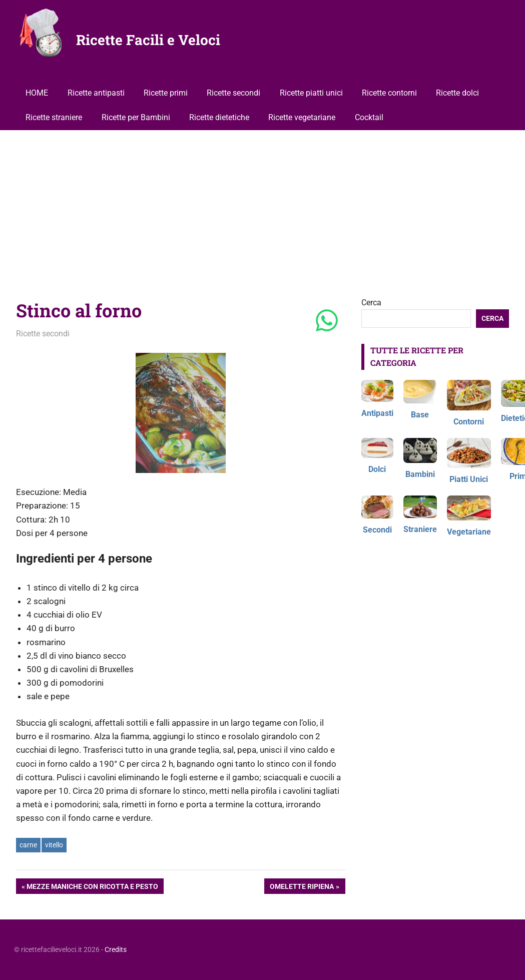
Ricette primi (166, 93)
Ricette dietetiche (219, 117)
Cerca (371, 303)
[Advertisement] (263, 205)
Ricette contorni (389, 93)
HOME (37, 93)
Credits (116, 949)
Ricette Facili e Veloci (148, 40)
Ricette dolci (457, 93)
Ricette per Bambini (136, 117)
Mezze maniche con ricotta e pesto (92, 887)
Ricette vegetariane (302, 117)
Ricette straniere (54, 117)
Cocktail (369, 117)
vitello (54, 845)
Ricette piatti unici (311, 93)
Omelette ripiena (302, 887)
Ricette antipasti (96, 93)
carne (28, 845)
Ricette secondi (233, 93)
